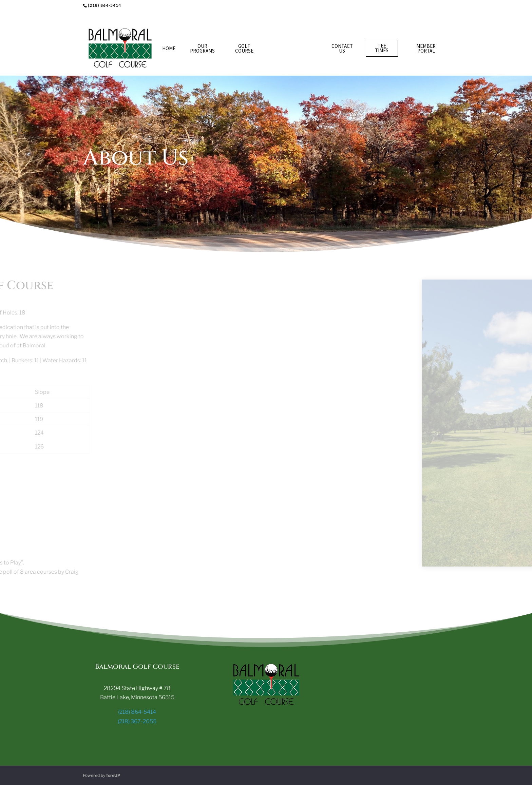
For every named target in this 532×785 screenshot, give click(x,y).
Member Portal (426, 48)
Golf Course (244, 48)
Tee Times (382, 48)
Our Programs (202, 48)
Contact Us (342, 48)
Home (169, 48)
